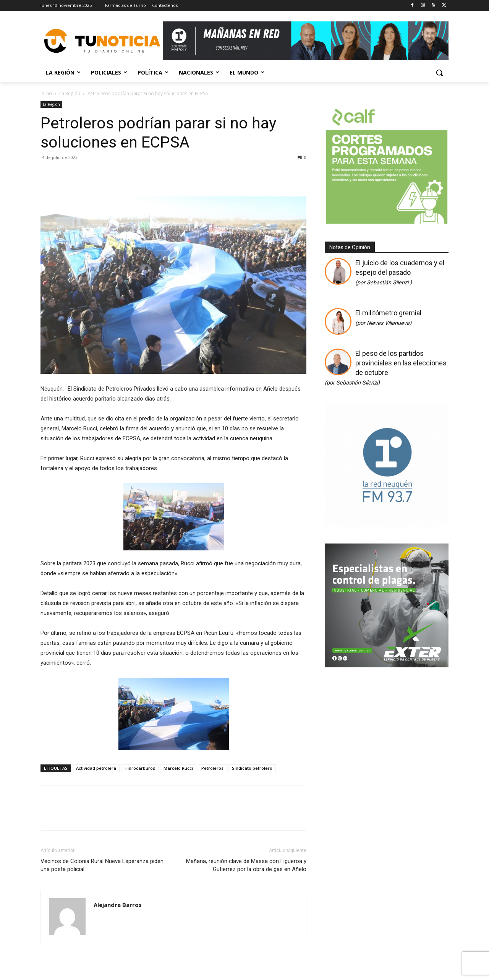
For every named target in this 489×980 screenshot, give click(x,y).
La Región (70, 93)
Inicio (46, 93)
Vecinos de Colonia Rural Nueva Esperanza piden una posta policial (102, 865)
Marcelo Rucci (178, 768)
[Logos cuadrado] (387, 524)
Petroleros (212, 768)
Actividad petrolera (96, 768)
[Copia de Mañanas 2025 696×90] (306, 41)
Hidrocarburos (140, 768)
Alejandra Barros (118, 905)
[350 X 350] (387, 223)
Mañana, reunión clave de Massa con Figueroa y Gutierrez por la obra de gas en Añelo (246, 865)
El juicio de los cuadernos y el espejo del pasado (400, 272)
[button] (439, 73)
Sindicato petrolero (252, 768)
